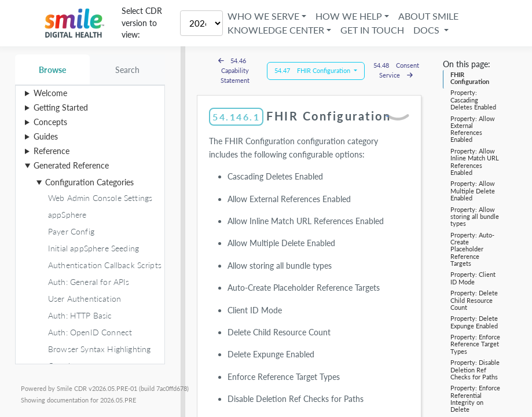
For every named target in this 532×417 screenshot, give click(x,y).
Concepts (50, 122)
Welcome (50, 93)
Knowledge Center (277, 30)
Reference (52, 151)
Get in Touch (373, 30)
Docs (429, 30)
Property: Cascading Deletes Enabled (473, 100)
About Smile (430, 16)
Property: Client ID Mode (473, 278)
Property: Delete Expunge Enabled (474, 322)
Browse (52, 70)
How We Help (350, 16)
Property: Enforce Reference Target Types (475, 344)
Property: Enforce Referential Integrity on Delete (475, 398)
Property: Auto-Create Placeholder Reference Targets (472, 249)
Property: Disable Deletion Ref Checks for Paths (475, 370)
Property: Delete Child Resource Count (474, 300)
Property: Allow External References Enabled (473, 129)
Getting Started (61, 107)
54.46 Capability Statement (235, 70)
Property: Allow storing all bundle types (475, 217)
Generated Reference (71, 165)
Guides (46, 136)
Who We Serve (265, 16)
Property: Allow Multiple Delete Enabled (473, 191)
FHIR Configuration (470, 78)
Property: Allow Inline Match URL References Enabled (475, 162)
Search (128, 70)
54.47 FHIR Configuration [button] (313, 70)
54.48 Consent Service (396, 70)
